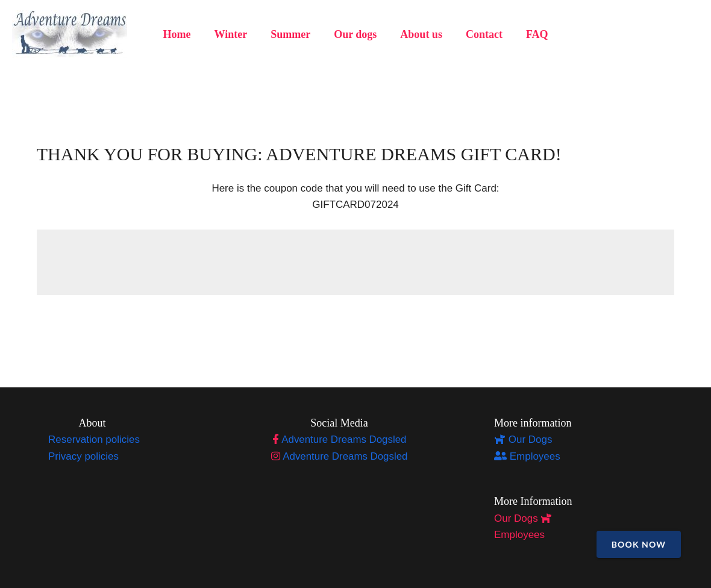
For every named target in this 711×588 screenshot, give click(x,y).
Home (182, 34)
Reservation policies (94, 439)
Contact (481, 34)
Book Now (639, 544)
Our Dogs (523, 439)
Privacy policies (83, 456)
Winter (234, 34)
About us (419, 34)
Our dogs (355, 34)
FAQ (532, 34)
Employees (527, 456)
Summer (292, 34)
